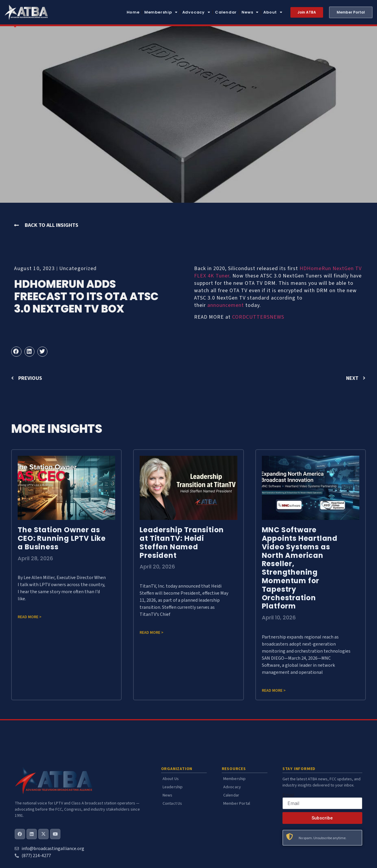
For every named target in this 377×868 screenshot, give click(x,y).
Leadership (173, 787)
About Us (171, 779)
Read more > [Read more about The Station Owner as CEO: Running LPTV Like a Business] (30, 617)
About (273, 12)
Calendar (226, 12)
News (250, 12)
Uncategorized (78, 268)
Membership (161, 12)
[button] (16, 352)
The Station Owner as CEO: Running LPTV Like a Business (62, 538)
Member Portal (237, 804)
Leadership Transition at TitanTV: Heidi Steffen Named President (182, 542)
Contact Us (172, 804)
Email (288, 795)
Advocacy (196, 12)
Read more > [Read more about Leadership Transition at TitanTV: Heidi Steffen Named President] (152, 633)
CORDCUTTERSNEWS (258, 317)
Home (133, 12)
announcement (226, 305)
